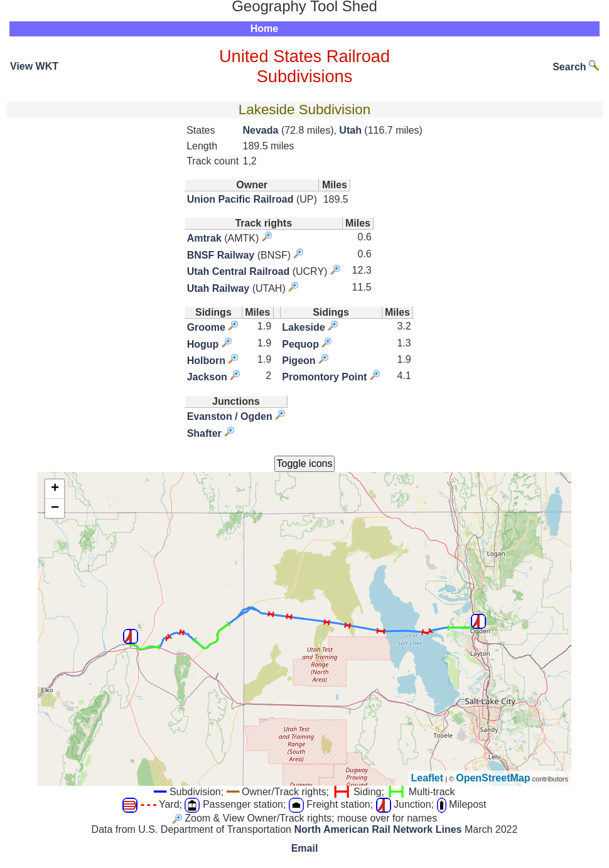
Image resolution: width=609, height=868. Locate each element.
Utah (350, 130)
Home (264, 29)
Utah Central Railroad (239, 271)
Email (305, 848)
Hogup (203, 344)
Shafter (204, 433)
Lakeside (303, 327)
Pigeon (299, 361)
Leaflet (428, 778)
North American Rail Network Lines (378, 829)
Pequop (300, 344)
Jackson (207, 377)
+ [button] (55, 489)
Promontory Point (324, 377)
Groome (206, 327)
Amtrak (204, 238)
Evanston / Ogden (230, 416)
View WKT (34, 66)
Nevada (261, 130)
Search (576, 67)
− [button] (55, 508)
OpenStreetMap (493, 778)
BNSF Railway (221, 255)
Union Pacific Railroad (240, 199)
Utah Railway (218, 288)
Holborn (206, 361)
